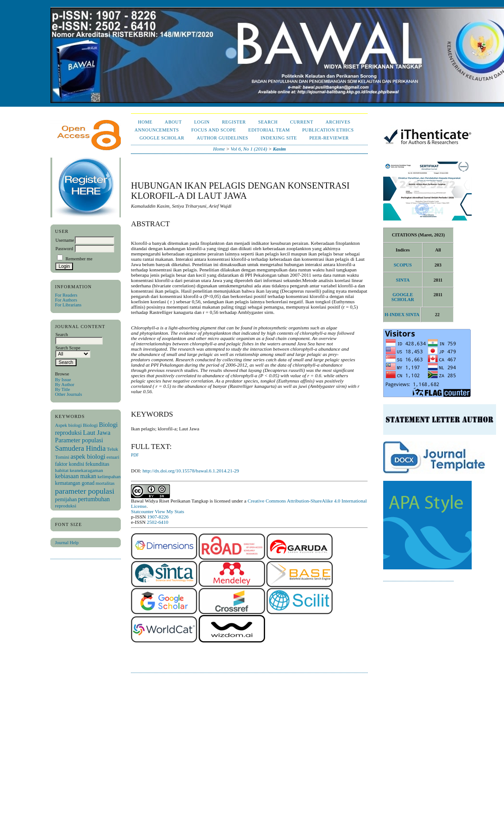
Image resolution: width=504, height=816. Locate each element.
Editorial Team (269, 130)
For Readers (66, 295)
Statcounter (142, 511)
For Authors (66, 300)
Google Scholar (162, 138)
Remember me (79, 259)
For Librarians (68, 305)
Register (234, 122)
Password (64, 249)
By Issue (63, 380)
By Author (65, 385)
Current (302, 122)
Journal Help (67, 543)
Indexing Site (279, 138)
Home (145, 122)
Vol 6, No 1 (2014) (249, 149)
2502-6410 (158, 522)
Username (65, 240)
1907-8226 (158, 517)
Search (268, 122)
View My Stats (169, 511)
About (173, 122)
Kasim (279, 149)
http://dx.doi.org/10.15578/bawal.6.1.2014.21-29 (191, 471)
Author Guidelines (222, 138)
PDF (135, 455)
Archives (338, 122)
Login (202, 122)
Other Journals (68, 394)
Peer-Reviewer (329, 138)
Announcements (157, 130)
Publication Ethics (328, 130)
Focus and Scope (214, 130)
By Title (62, 389)
